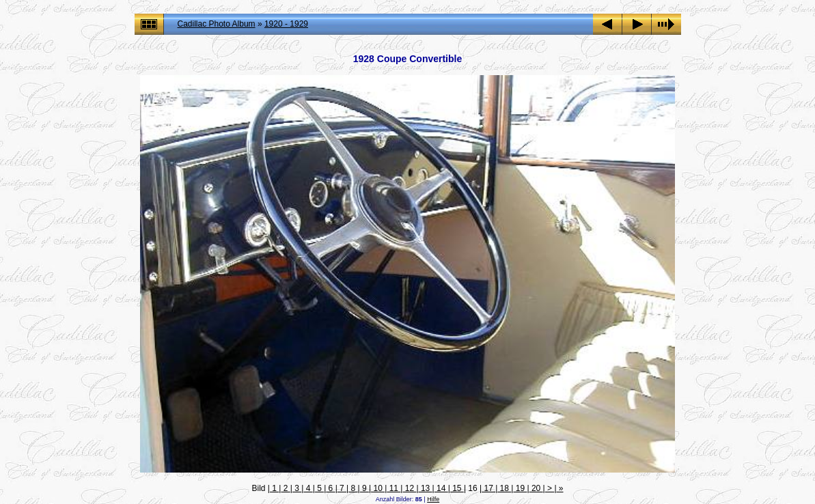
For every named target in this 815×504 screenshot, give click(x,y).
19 (520, 488)
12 (409, 488)
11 (393, 488)
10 (378, 488)
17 (488, 488)
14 (441, 488)
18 (504, 488)
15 (457, 488)
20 (536, 488)
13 (426, 488)
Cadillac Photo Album (217, 24)
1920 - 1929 (286, 24)
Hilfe (433, 499)
